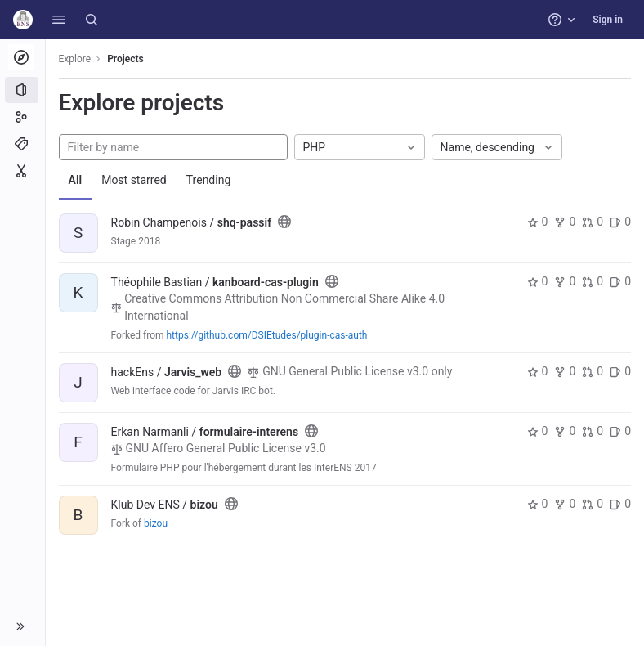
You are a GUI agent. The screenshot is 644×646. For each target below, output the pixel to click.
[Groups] (22, 117)
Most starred (135, 180)
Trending (209, 180)
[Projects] (22, 90)
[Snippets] (22, 171)
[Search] (92, 20)
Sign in (608, 20)
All (76, 180)
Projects (126, 59)
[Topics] (22, 144)
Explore (75, 59)
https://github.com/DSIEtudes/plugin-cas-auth (267, 335)
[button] (59, 20)
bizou (156, 523)
